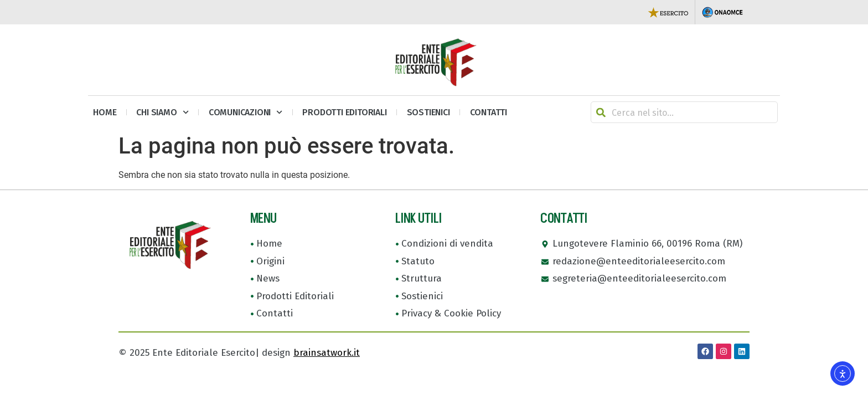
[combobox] (684, 112)
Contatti (489, 112)
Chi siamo (162, 112)
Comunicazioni (246, 112)
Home (105, 112)
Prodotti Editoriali (344, 112)
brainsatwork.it (327, 353)
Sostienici (428, 112)
